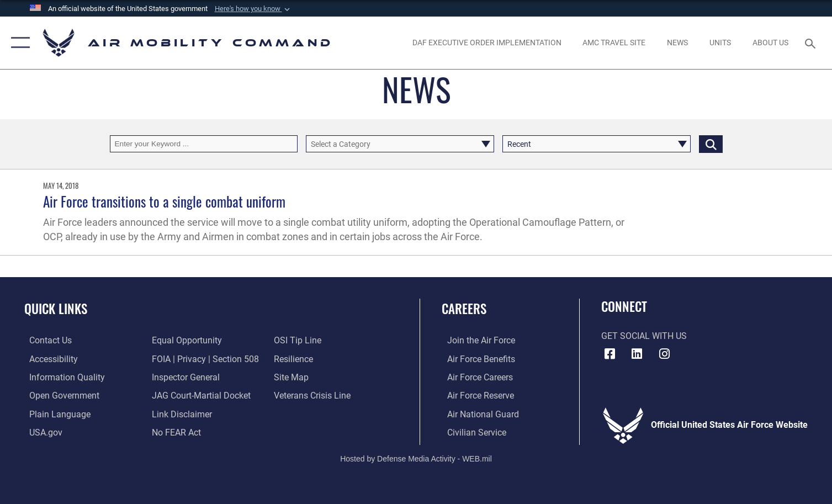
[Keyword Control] (204, 144)
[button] (253, 9)
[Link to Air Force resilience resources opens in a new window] (295, 358)
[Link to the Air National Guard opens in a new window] (478, 413)
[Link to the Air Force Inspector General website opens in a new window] (184, 376)
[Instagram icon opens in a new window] (664, 354)
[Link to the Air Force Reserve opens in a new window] (475, 395)
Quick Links (56, 308)
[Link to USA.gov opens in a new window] (41, 431)
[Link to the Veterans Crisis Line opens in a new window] (314, 395)
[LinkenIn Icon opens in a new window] (637, 354)
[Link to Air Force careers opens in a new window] (475, 376)
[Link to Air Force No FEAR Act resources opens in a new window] (175, 431)
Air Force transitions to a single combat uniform (164, 201)
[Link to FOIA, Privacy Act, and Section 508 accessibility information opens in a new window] (204, 358)
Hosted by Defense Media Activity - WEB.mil (416, 458)
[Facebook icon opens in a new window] (610, 354)
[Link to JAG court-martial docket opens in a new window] (200, 395)
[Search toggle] (812, 43)
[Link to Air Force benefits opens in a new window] (476, 358)
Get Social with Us (644, 336)
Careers (464, 308)
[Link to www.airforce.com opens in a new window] (476, 340)
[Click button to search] (711, 144)
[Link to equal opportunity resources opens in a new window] (185, 340)
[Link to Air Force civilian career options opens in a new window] (471, 431)
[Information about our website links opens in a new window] (180, 413)
